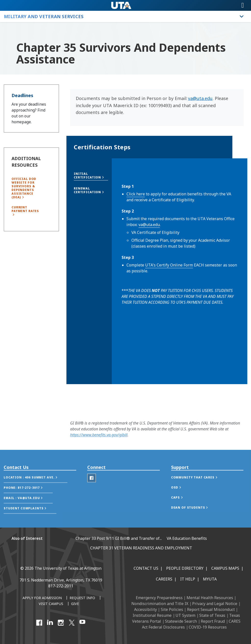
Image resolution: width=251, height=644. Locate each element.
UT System (185, 615)
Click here (136, 194)
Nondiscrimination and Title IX (160, 604)
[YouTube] (82, 623)
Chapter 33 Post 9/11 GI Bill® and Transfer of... (119, 538)
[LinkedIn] (50, 623)
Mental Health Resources (210, 598)
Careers (164, 579)
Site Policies (172, 609)
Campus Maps (225, 568)
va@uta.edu (200, 98)
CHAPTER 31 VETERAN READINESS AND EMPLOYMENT (141, 548)
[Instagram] (61, 623)
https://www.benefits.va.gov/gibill (99, 439)
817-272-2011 (61, 586)
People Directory (185, 568)
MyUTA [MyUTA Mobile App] (210, 579)
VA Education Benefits (187, 538)
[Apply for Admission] (42, 598)
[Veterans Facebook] (92, 487)
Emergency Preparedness (159, 598)
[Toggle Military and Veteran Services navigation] (242, 16)
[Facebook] (39, 623)
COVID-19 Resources (208, 627)
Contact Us (146, 568)
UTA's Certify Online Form (169, 265)
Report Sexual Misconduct (211, 609)
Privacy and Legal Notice (215, 604)
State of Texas (212, 615)
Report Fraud (213, 621)
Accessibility (145, 609)
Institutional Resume (152, 615)
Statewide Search (181, 621)
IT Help (188, 579)
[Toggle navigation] (243, 5)
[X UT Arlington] (72, 623)
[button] (91, 176)
